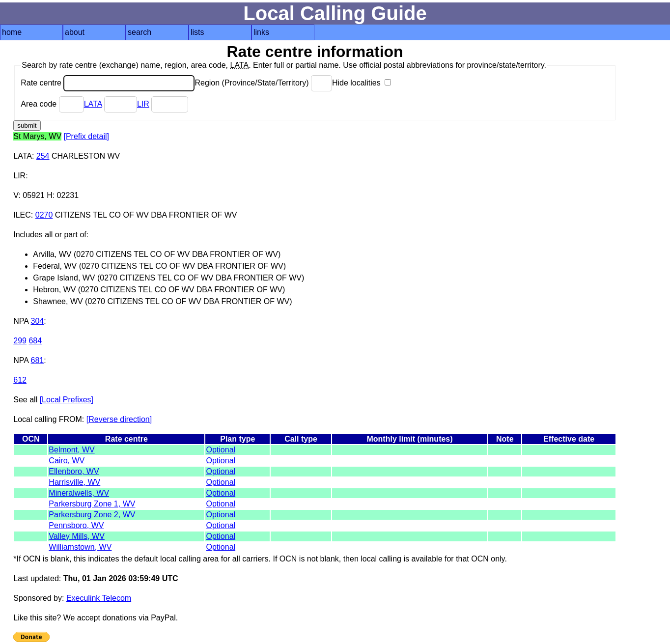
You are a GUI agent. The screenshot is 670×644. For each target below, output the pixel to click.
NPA (21, 321)
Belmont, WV (71, 450)
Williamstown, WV (80, 547)
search (140, 32)
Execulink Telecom (99, 598)
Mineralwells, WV (79, 493)
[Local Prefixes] (67, 400)
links (261, 32)
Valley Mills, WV (77, 536)
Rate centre (108, 83)
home (12, 32)
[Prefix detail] (86, 136)
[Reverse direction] (119, 419)
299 (20, 341)
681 (38, 360)
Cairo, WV (67, 461)
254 (43, 156)
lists (197, 32)
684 (35, 341)
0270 (44, 215)
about (75, 32)
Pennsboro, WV (76, 525)
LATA (93, 104)
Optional (221, 450)
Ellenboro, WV (74, 471)
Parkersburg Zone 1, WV (92, 504)
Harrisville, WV (74, 482)
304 (38, 321)
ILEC (22, 215)
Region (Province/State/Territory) (263, 83)
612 (20, 380)
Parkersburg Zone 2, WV (92, 515)
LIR (143, 104)
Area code (52, 104)
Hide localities (362, 83)
